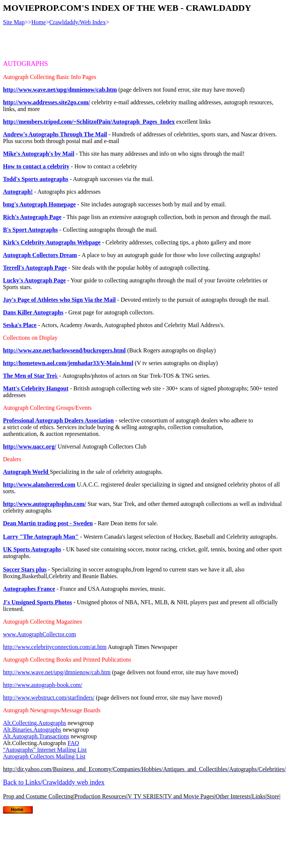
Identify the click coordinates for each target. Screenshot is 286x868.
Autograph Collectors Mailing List (44, 756)
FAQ (73, 743)
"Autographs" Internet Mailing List (45, 750)
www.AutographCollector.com (39, 634)
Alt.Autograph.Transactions (36, 736)
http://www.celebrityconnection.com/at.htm (55, 647)
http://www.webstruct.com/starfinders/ (49, 698)
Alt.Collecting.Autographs (35, 723)
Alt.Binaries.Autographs (32, 730)
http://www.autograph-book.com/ (43, 685)
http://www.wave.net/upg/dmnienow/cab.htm (57, 672)
